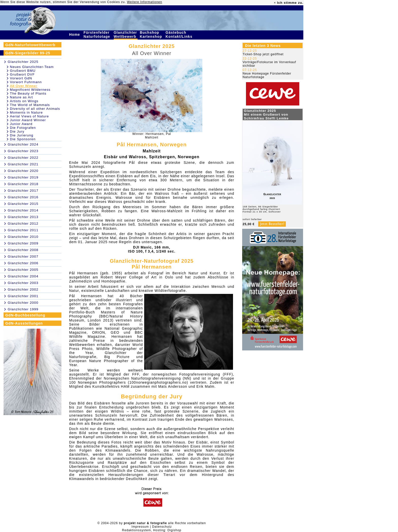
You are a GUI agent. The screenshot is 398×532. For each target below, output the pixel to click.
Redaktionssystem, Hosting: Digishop (152, 530)
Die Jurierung (22, 135)
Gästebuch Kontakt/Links (179, 34)
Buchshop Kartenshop (152, 34)
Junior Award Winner (28, 120)
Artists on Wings (24, 101)
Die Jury (17, 131)
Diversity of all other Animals (35, 109)
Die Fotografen (23, 128)
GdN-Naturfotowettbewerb (30, 45)
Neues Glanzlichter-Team (32, 67)
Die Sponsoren (23, 139)
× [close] (275, 3)
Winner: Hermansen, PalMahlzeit (152, 136)
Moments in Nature (26, 112)
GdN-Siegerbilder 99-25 (28, 53)
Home (75, 34)
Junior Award (21, 124)
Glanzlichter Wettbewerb (126, 34)
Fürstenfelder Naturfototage (97, 34)
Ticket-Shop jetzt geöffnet (263, 54)
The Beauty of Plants (28, 93)
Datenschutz (162, 527)
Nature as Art (21, 97)
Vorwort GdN (21, 78)
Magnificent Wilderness (30, 90)
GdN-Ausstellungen (24, 323)
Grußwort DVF (22, 74)
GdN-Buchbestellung (25, 315)
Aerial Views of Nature (29, 116)
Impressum (140, 527)
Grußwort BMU (23, 71)
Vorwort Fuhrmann (26, 82)
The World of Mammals (30, 105)
